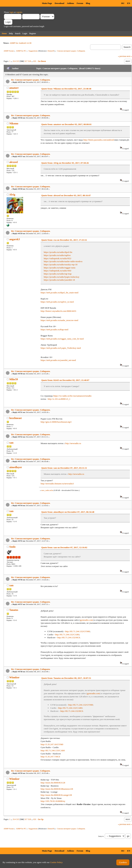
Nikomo (14, 123)
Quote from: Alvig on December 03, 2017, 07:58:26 (65, 163)
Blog (88, 3)
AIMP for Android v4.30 (20, 43)
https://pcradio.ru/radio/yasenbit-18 (59, 280)
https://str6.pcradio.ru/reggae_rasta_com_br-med (62, 339)
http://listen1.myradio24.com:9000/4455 (58, 311)
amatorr (14, 88)
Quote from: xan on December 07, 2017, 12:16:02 (64, 547)
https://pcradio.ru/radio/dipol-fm (58, 252)
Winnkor (14, 677)
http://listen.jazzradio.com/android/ (99, 140)
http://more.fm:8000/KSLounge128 (56, 795)
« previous (122, 56)
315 (18, 61)
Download (59, 3)
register (19, 12)
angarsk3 (15, 239)
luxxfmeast (16, 418)
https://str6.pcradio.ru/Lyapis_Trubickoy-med (61, 348)
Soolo (12, 547)
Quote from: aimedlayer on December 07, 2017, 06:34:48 (68, 512)
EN (129, 3)
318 (29, 61)
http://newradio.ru (73, 443)
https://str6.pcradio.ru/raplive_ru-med (57, 302)
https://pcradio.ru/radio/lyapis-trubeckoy (62, 277)
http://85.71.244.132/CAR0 (67, 635)
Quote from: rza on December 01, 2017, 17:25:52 (64, 240)
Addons (70, 3)
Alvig (12, 195)
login (12, 12)
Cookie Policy (56, 862)
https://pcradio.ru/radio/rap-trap (58, 274)
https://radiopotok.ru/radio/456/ (58, 271)
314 (14, 61)
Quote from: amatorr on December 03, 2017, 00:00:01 (66, 124)
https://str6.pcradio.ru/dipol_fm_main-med (59, 293)
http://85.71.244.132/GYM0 (78, 631)
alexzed (14, 162)
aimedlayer (16, 467)
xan (11, 443)
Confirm (123, 862)
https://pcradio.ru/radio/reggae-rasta (59, 268)
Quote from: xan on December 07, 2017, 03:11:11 (64, 468)
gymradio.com (87, 620)
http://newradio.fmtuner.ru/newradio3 (57, 484)
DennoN (51, 51)
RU (123, 3)
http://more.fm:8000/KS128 (53, 783)
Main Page (47, 3)
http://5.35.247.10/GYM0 (52, 744)
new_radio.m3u (47, 490)
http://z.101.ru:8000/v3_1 (59, 399)
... (12, 61)
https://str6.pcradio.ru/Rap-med (54, 330)
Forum (80, 3)
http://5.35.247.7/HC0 (50, 757)
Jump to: (101, 836)
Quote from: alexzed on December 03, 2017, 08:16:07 (66, 195)
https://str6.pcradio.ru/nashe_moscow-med (59, 320)
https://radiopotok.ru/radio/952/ (58, 258)
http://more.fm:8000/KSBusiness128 (57, 789)
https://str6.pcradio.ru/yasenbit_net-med (58, 360)
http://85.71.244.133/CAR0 (53, 750)
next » (129, 56)
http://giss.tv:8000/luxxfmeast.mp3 (56, 422)
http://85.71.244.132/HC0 (69, 637)
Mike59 (14, 379)
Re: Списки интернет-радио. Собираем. (31, 80)
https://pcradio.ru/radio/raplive (57, 255)
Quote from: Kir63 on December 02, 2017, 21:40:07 (65, 380)
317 (26, 61)
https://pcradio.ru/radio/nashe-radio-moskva (63, 261)
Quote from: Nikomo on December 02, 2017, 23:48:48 (66, 89)
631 (35, 61)
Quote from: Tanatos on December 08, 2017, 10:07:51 (66, 678)
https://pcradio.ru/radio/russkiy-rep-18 (61, 265)
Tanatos (14, 610)
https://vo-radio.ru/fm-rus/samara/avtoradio (72, 396)
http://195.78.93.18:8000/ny (53, 801)
